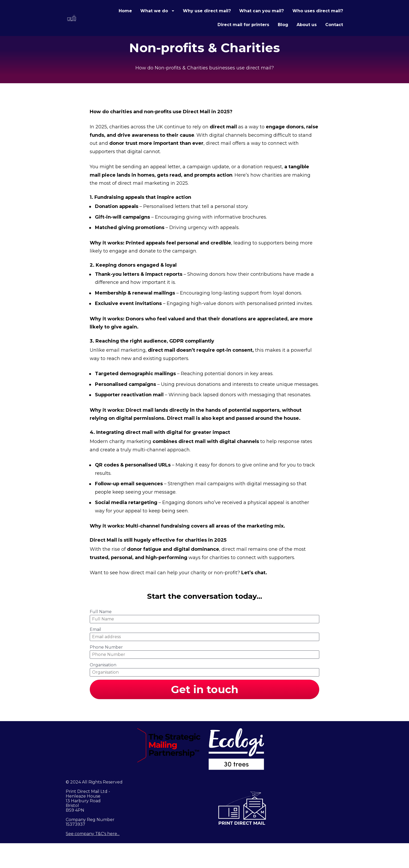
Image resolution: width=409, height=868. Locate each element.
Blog (283, 37)
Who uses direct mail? (184, 37)
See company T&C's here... (93, 858)
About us (307, 37)
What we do (216, 23)
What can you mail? (321, 23)
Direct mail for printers (243, 37)
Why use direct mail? (266, 23)
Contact (334, 37)
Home (184, 23)
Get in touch (205, 714)
